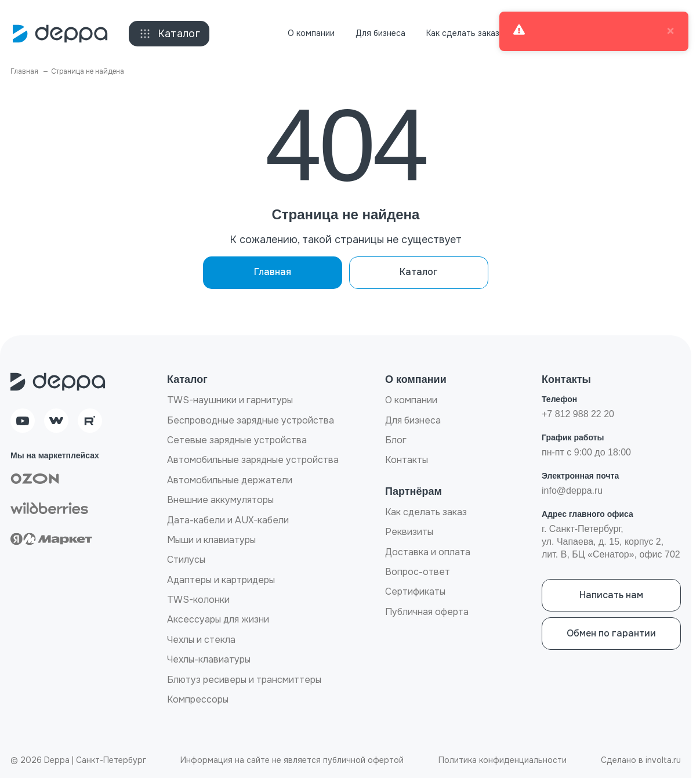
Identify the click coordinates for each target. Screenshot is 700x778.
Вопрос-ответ (418, 572)
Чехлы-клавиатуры (209, 659)
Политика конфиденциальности (503, 760)
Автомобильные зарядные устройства (253, 460)
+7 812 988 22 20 (578, 414)
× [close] (670, 31)
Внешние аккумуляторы (220, 500)
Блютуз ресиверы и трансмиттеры (244, 680)
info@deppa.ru (572, 491)
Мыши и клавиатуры (211, 540)
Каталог (169, 34)
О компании (311, 33)
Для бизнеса (380, 33)
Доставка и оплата (428, 552)
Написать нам (611, 595)
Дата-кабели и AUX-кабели (228, 520)
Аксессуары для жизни (218, 619)
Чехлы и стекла (201, 640)
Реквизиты (409, 532)
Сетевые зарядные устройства (237, 440)
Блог (396, 440)
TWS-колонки (198, 600)
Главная (273, 272)
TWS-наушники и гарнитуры (230, 400)
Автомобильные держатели (230, 480)
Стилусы (186, 560)
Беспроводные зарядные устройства (251, 420)
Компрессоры (198, 699)
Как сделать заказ (463, 33)
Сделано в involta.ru (641, 760)
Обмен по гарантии (611, 633)
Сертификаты (415, 591)
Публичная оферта (427, 612)
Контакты (407, 460)
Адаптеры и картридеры (221, 580)
